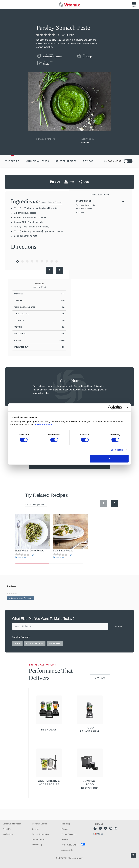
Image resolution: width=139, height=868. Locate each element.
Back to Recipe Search (36, 504)
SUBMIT (118, 626)
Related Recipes (66, 161)
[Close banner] (128, 407)
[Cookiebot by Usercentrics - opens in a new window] (110, 407)
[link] (49, 35)
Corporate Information (12, 824)
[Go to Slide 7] (47, 261)
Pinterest (105, 828)
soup (17, 644)
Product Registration (41, 834)
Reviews (88, 161)
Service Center (38, 839)
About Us (7, 829)
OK (109, 458)
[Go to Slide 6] (42, 261)
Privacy (65, 829)
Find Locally (37, 845)
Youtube (111, 828)
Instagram (116, 828)
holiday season (35, 644)
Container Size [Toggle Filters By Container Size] (84, 201)
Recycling (66, 824)
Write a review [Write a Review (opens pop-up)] (68, 35)
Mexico (100, 834)
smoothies (55, 644)
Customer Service (40, 824)
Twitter (100, 828)
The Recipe (12, 161)
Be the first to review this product (21, 599)
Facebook (95, 828)
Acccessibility (67, 850)
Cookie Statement (43, 424)
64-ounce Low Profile (86, 205)
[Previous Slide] (49, 270)
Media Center (8, 834)
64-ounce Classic (84, 209)
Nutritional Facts (37, 161)
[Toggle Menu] (134, 5)
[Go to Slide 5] (37, 261)
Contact (35, 829)
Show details (117, 450)
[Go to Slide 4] (32, 261)
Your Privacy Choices (71, 845)
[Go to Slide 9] (57, 261)
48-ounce (80, 212)
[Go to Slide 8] (52, 261)
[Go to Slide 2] (22, 261)
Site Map (65, 839)
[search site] (60, 626)
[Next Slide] (60, 270)
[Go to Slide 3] (27, 261)
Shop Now (100, 678)
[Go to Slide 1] (18, 261)
